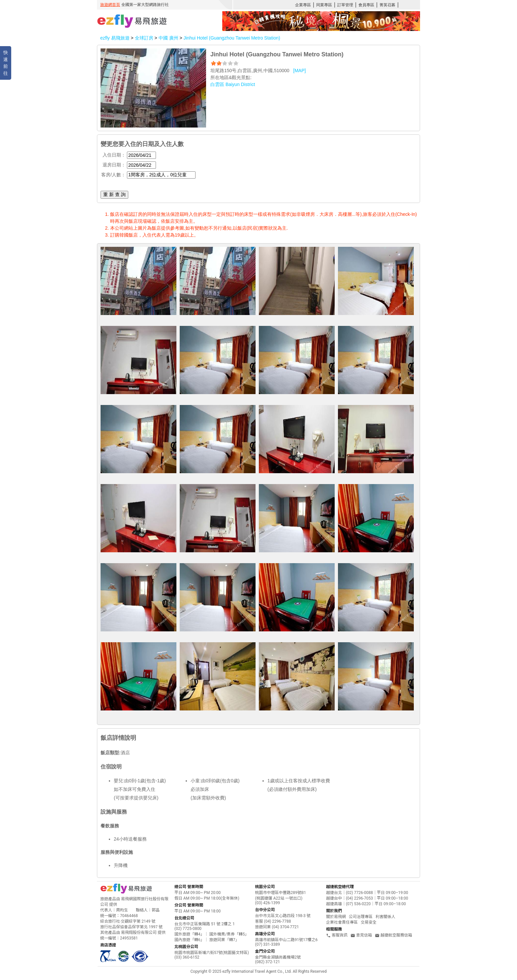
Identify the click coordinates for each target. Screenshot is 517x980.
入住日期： (114, 155)
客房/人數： (113, 175)
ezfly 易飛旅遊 (115, 38)
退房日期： (114, 165)
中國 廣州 (169, 38)
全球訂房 (144, 38)
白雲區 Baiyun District (233, 84)
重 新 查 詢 (114, 194)
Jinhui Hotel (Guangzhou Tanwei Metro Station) (232, 38)
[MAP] (299, 71)
